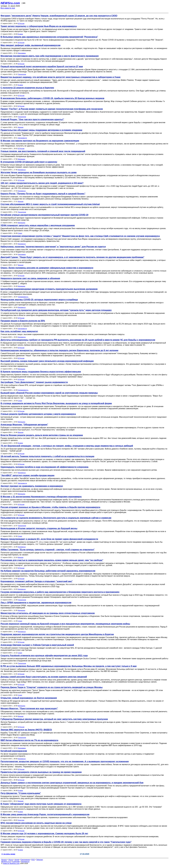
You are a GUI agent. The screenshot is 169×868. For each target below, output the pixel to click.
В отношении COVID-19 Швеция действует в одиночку (29, 162)
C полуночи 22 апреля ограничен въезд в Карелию (27, 88)
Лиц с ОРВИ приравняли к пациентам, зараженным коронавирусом (36, 603)
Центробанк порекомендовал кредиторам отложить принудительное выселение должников (49, 289)
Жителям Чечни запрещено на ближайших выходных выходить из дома (39, 172)
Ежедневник (25, 860)
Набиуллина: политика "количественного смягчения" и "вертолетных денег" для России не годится (53, 247)
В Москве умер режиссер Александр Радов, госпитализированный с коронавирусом (45, 814)
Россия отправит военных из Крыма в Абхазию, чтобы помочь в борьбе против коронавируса (50, 507)
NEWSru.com (10, 3)
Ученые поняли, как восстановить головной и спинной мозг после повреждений (43, 151)
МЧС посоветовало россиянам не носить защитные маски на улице (36, 823)
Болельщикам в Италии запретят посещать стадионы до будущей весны (39, 528)
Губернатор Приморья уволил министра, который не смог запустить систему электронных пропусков (54, 719)
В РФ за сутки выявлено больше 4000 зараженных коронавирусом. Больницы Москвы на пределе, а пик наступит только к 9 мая (69, 666)
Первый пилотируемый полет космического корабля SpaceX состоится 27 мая (42, 67)
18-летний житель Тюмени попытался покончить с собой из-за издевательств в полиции (47, 456)
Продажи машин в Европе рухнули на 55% (23, 321)
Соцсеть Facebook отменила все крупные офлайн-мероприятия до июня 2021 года (44, 656)
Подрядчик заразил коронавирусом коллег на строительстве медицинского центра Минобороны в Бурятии (57, 634)
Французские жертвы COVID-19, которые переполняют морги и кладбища (39, 300)
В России (21, 23)
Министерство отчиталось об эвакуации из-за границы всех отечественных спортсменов (48, 613)
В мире (20, 34)
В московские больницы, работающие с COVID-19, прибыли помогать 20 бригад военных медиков (52, 98)
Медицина (21, 159)
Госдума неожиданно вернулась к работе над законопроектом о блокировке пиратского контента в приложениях (60, 592)
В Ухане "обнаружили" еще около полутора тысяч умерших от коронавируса (41, 804)
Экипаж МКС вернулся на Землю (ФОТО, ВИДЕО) (26, 730)
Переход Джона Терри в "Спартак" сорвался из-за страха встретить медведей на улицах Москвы (52, 687)
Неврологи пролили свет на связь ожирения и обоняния (30, 278)
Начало (4, 860)
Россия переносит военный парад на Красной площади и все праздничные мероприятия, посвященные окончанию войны (65, 624)
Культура (21, 820)
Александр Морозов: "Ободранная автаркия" (24, 425)
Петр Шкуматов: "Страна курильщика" (21, 793)
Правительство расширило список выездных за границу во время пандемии (41, 772)
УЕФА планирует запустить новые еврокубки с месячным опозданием (38, 225)
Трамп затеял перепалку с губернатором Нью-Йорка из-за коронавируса (39, 26)
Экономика (22, 53)
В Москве (16, 862)
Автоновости (22, 138)
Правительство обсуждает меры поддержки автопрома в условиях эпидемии (41, 130)
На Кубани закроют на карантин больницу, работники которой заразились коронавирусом (48, 571)
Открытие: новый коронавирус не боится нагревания (29, 698)
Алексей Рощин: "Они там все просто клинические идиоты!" (32, 119)
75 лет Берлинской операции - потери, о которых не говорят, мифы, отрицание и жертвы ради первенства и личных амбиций (67, 446)
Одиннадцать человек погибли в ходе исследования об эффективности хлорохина (44, 467)
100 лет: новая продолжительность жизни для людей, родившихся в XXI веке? (42, 183)
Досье (11, 860)
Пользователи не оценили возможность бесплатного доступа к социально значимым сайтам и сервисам (56, 518)
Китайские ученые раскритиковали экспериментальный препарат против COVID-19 (44, 215)
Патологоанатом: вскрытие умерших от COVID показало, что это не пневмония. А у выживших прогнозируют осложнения (65, 761)
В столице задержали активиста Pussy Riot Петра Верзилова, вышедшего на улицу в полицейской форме (56, 403)
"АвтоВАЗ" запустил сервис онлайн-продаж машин (28, 475)
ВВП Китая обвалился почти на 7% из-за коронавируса (29, 740)
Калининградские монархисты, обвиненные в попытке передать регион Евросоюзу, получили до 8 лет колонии (59, 350)
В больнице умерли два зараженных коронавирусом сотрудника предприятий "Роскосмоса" (49, 37)
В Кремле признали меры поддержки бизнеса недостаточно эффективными (41, 372)
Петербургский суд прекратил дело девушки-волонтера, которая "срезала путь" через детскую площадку (56, 310)
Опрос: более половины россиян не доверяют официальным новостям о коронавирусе (47, 268)
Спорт (20, 233)
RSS (33, 860)
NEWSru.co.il (6, 862)
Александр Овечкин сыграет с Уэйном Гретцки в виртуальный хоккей (37, 645)
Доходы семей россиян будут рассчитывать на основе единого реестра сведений (44, 677)
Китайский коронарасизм (14, 751)
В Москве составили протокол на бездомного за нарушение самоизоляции (40, 141)
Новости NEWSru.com (11, 863)
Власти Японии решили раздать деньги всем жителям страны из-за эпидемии (42, 435)
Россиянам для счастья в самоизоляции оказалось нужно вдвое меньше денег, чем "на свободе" (52, 560)
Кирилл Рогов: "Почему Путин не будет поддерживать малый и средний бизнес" (43, 194)
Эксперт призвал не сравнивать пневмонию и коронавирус (32, 486)
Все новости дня (8, 8)
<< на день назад (8, 854)
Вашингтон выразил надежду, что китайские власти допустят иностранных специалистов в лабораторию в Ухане (61, 77)
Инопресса (22, 170)
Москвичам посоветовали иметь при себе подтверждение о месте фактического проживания (50, 56)
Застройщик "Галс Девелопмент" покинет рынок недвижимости (34, 382)
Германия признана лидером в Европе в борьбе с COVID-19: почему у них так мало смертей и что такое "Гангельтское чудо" (66, 842)
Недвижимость (23, 297)
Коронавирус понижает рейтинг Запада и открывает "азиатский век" (37, 581)
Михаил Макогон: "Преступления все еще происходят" (29, 709)
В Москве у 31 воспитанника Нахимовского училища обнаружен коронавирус (41, 497)
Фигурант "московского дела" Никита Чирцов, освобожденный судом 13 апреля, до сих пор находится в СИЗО (59, 16)
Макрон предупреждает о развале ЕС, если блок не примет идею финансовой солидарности (49, 539)
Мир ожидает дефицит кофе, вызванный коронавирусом (31, 45)
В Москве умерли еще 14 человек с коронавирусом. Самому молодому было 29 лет (44, 834)
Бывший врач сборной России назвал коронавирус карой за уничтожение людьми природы (49, 393)
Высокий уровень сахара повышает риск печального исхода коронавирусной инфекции (47, 361)
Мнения (21, 127)
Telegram (40, 860)
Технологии (22, 74)
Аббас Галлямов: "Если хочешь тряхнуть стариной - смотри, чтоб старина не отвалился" (48, 550)
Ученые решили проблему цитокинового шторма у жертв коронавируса (38, 414)
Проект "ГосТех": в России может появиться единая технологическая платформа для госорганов (52, 109)
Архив (17, 860)
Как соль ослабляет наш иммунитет (19, 331)
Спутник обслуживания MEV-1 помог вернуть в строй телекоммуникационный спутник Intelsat (50, 204)
